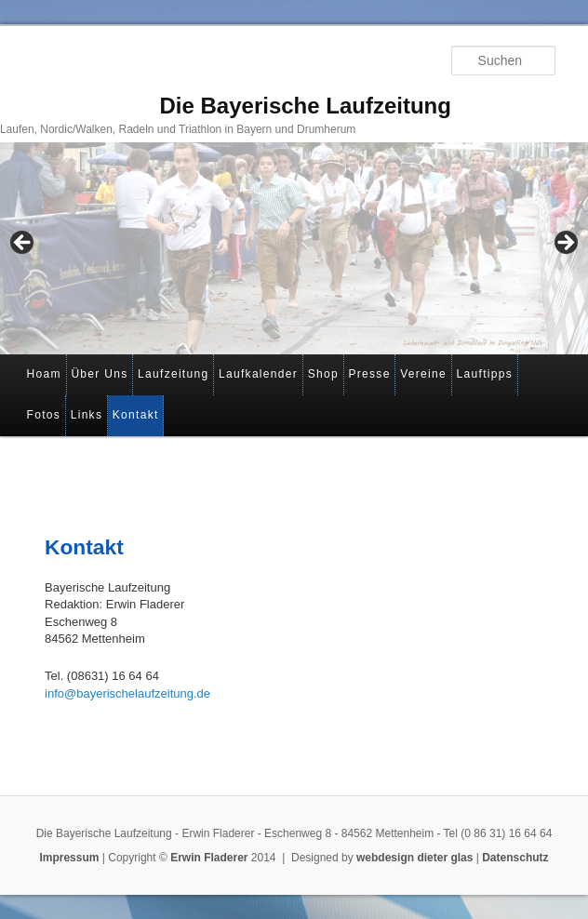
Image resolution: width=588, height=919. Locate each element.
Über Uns (99, 374)
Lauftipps (485, 374)
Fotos (44, 415)
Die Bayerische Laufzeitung (305, 106)
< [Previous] (23, 244)
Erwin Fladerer (209, 858)
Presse (369, 374)
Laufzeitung (173, 374)
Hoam (44, 374)
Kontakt (136, 415)
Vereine (423, 374)
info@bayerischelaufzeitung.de (127, 693)
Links (87, 415)
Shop (323, 374)
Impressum (69, 858)
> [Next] (565, 244)
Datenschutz (515, 858)
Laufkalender (258, 374)
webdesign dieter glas (414, 858)
